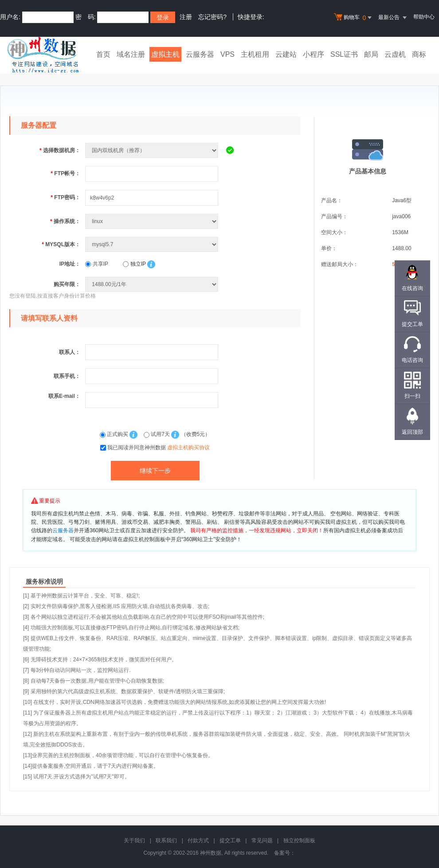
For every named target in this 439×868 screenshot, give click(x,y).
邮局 (371, 54)
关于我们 (134, 841)
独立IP (134, 264)
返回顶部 (412, 432)
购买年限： (67, 284)
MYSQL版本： (61, 244)
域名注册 (131, 54)
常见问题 (262, 841)
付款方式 (198, 841)
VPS (227, 54)
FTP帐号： (65, 173)
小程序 (314, 54)
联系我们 (166, 841)
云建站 (286, 54)
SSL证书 (344, 54)
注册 (186, 17)
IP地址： (70, 264)
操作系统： (65, 221)
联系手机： (67, 376)
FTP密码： (65, 197)
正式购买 (115, 434)
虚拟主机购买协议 (188, 448)
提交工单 (230, 841)
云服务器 (200, 54)
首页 (103, 54)
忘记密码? (212, 17)
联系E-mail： (64, 396)
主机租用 (255, 54)
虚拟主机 (165, 54)
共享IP (97, 264)
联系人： (70, 352)
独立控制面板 (299, 841)
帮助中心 (424, 17)
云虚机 (395, 54)
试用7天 (157, 434)
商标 (419, 54)
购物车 (354, 18)
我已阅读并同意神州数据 (159, 448)
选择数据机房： (60, 150)
